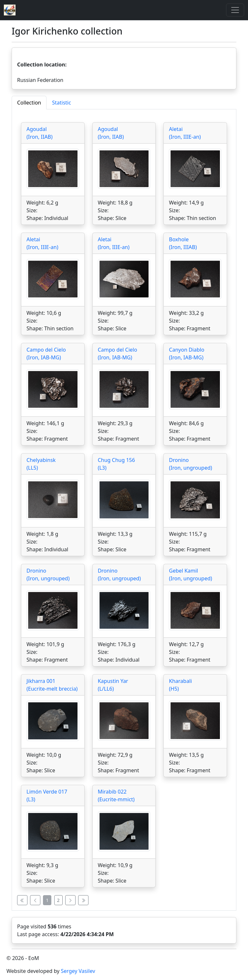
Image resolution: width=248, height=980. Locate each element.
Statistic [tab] (62, 103)
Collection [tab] (29, 103)
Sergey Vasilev (78, 971)
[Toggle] (235, 10)
